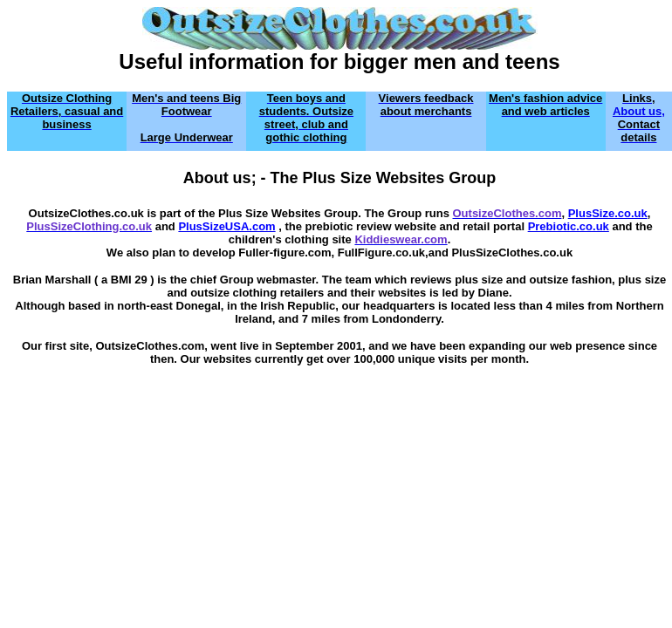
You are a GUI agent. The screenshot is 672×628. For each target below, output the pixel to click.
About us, (639, 111)
